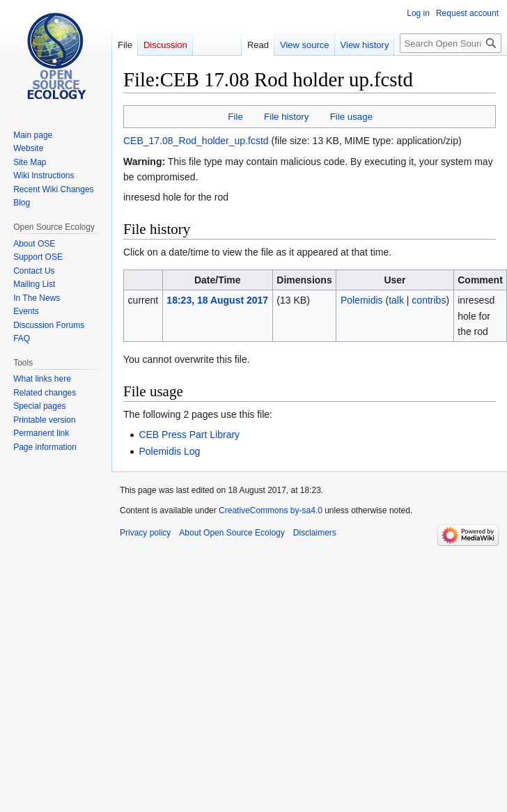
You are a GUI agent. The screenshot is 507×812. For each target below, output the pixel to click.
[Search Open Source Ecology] (451, 43)
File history (286, 117)
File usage (351, 117)
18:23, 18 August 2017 (217, 300)
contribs (429, 300)
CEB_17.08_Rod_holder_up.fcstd (196, 141)
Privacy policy (145, 533)
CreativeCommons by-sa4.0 (271, 510)
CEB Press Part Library (189, 435)
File (235, 117)
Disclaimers (315, 533)
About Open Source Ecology (232, 533)
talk (396, 300)
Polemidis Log (169, 451)
